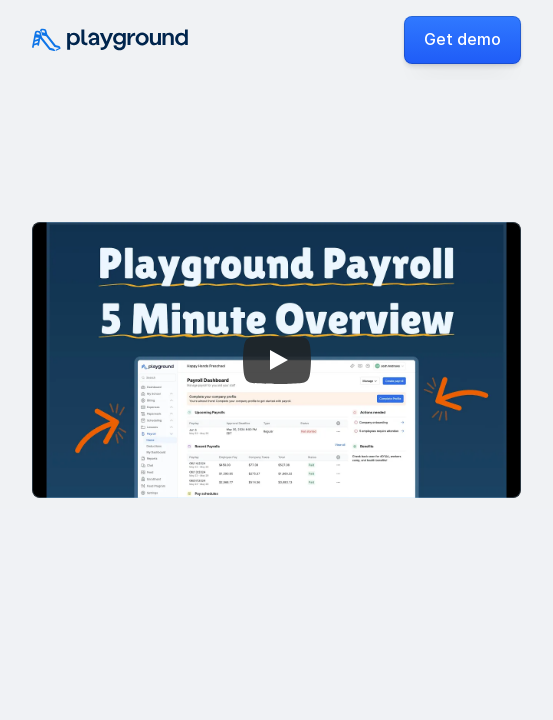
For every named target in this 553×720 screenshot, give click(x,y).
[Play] (277, 360)
